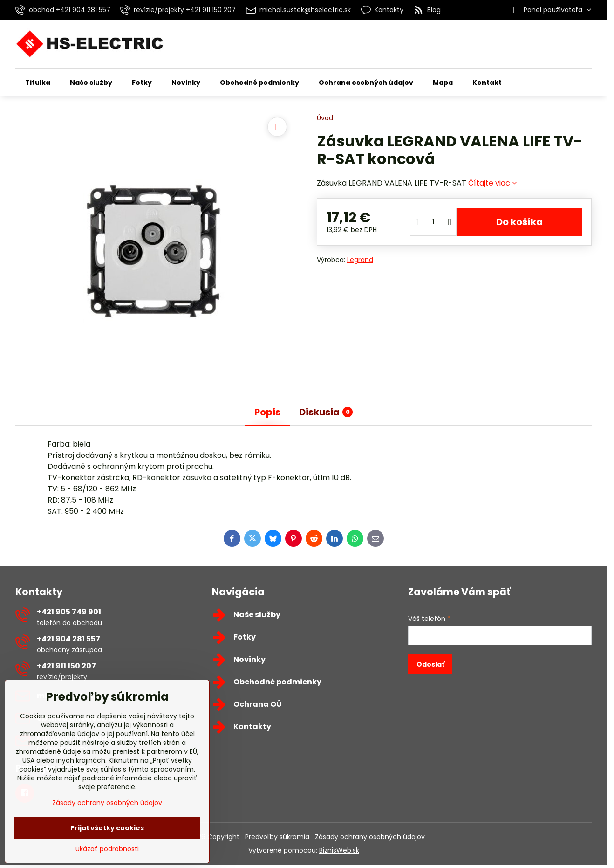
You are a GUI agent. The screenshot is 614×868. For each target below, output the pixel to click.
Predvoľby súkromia (277, 837)
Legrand (360, 260)
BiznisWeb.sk (339, 850)
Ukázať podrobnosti (107, 849)
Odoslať (430, 664)
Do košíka (519, 222)
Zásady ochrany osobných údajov (370, 837)
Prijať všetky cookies (107, 828)
